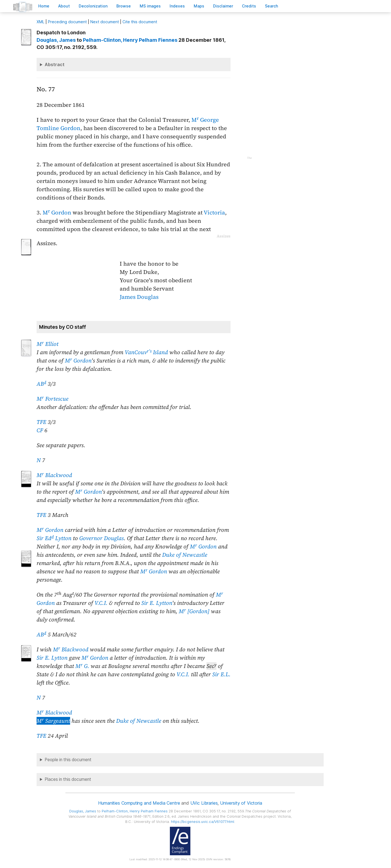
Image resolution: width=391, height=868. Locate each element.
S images (150, 6)
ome (44, 6)
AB (41, 384)
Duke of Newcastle (185, 555)
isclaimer (223, 6)
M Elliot (48, 344)
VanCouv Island (146, 352)
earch (272, 6)
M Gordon (57, 213)
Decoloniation (93, 6)
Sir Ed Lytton (54, 538)
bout (64, 6)
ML (40, 22)
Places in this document (68, 779)
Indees (177, 6)
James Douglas (139, 297)
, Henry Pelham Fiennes (130, 40)
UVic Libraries (204, 803)
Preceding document (67, 22)
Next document (105, 22)
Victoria (214, 213)
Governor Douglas (102, 538)
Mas (199, 6)
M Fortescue (53, 399)
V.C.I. (101, 603)
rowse (124, 6)
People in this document (68, 760)
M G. (82, 666)
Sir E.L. (221, 674)
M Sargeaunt (53, 721)
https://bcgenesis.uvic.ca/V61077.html (203, 822)
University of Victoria (241, 803)
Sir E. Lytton (157, 603)
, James (56, 40)
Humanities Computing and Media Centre (139, 803)
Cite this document (140, 22)
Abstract (55, 64)
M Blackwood (54, 475)
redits (249, 6)
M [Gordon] (194, 611)
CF (40, 430)
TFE (41, 422)
